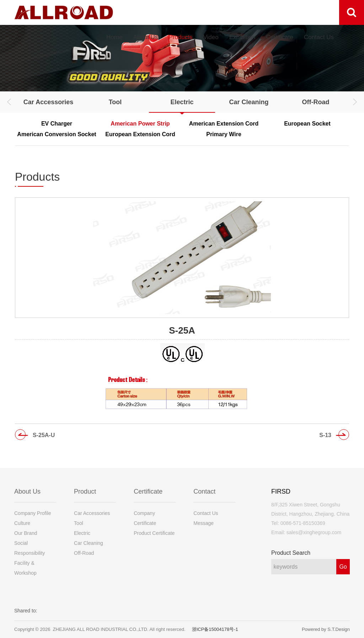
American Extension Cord (224, 124)
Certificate (280, 37)
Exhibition (242, 37)
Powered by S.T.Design (326, 629)
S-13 (325, 435)
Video (211, 37)
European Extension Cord (140, 134)
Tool (115, 102)
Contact (204, 491)
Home (114, 37)
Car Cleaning (249, 102)
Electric (182, 102)
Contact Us (319, 37)
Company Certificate (145, 518)
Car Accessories (48, 102)
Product (85, 491)
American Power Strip (140, 124)
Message (204, 523)
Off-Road (316, 102)
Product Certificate (154, 533)
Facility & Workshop (25, 568)
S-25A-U (44, 435)
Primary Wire (224, 134)
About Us (145, 37)
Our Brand (26, 533)
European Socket (307, 124)
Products (180, 37)
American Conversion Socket (57, 134)
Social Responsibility (30, 548)
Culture (22, 523)
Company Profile (33, 513)
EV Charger (57, 124)
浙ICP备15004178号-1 (215, 629)
